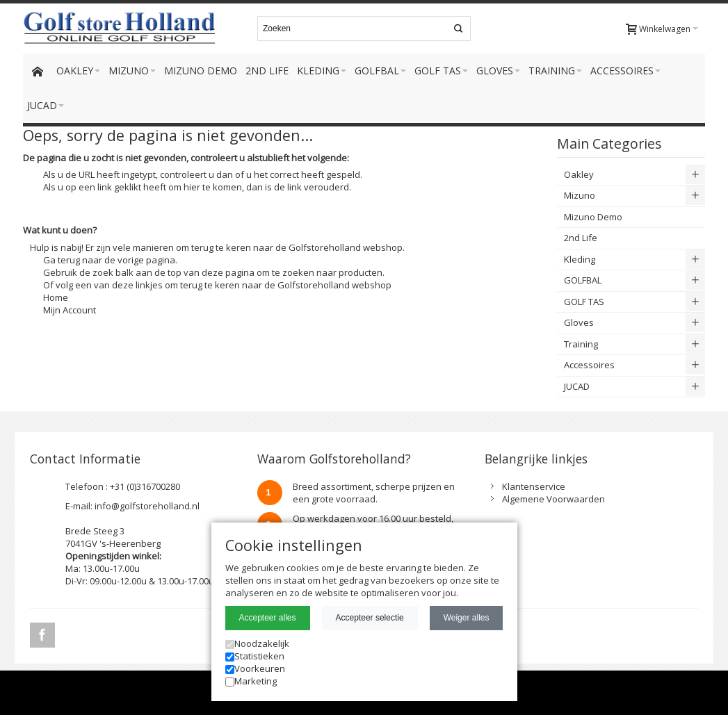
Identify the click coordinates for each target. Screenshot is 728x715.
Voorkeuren (255, 668)
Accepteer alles (268, 618)
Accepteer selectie (370, 618)
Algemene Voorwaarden (553, 499)
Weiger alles (467, 618)
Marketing (251, 681)
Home (56, 297)
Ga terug (62, 260)
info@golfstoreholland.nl (147, 506)
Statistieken (255, 656)
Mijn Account (70, 310)
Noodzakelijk (257, 643)
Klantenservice (534, 486)
